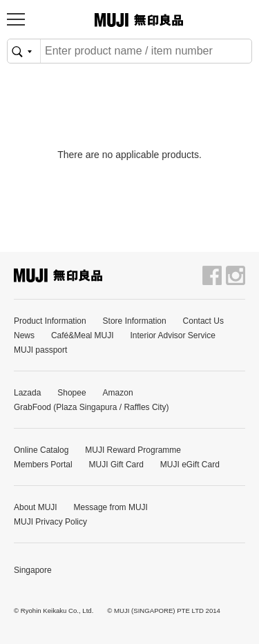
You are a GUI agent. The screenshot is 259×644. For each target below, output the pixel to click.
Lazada (27, 393)
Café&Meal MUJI (83, 335)
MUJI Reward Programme (133, 450)
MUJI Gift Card (116, 465)
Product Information (50, 321)
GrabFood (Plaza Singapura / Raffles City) (92, 407)
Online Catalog (41, 450)
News (24, 335)
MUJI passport (40, 350)
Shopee (71, 393)
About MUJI (36, 507)
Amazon (118, 393)
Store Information (135, 321)
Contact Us (203, 321)
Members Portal (43, 465)
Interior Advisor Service (173, 335)
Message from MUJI (111, 507)
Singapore (33, 570)
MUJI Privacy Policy (50, 522)
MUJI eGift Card (190, 465)
